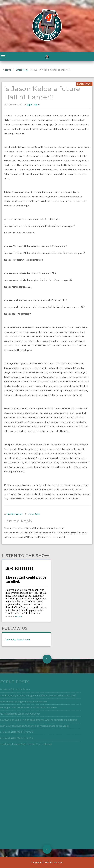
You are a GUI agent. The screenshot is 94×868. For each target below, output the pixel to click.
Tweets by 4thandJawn (17, 639)
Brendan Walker (15, 514)
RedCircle (18, 616)
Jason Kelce (34, 514)
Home (8, 70)
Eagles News (22, 70)
